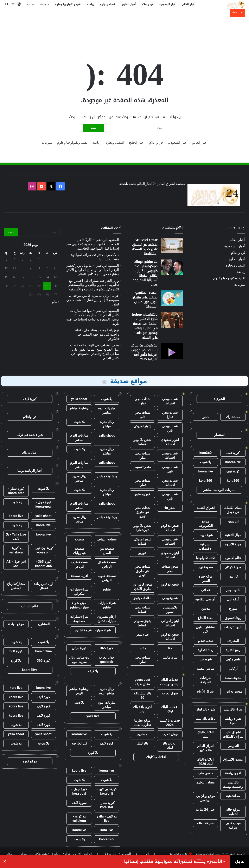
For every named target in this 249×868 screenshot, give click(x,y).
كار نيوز (233, 576)
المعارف (233, 641)
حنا (170, 648)
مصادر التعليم (206, 782)
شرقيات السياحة (206, 680)
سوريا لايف (79, 803)
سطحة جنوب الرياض (107, 578)
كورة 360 (16, 651)
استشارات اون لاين (206, 629)
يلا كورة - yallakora (79, 819)
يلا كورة (93, 753)
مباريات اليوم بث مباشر (219, 490)
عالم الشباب (30, 606)
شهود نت (206, 659)
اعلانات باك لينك (170, 746)
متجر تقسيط (142, 467)
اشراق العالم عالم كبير (206, 748)
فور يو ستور (142, 494)
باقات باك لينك (206, 719)
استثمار (219, 435)
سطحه (79, 539)
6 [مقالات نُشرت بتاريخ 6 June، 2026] (55, 268)
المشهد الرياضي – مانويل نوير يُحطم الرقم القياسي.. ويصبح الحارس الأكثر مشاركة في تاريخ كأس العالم (93, 270)
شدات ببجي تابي (142, 415)
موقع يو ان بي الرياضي (206, 798)
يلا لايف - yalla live (107, 819)
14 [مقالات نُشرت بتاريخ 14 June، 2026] (47, 277)
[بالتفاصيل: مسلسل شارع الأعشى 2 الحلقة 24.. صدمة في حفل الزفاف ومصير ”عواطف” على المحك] (172, 320)
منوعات (44, 4)
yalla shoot (79, 399)
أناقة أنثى (233, 599)
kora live (107, 830)
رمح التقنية (233, 650)
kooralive (79, 830)
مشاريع (142, 734)
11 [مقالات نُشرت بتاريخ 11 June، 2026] (14, 268)
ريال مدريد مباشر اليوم (107, 691)
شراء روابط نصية (233, 721)
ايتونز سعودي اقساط (170, 442)
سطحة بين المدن (107, 551)
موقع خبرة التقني (206, 579)
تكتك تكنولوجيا (206, 558)
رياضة (91, 4)
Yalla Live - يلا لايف (16, 537)
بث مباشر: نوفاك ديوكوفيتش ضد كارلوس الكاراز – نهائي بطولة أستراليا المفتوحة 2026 (145, 273)
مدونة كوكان (233, 567)
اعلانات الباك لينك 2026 (206, 762)
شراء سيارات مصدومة (79, 619)
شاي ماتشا (170, 657)
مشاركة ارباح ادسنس (16, 586)
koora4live (233, 462)
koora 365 (107, 839)
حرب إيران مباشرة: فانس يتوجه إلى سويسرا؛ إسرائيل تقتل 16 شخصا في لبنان (93, 300)
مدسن (206, 609)
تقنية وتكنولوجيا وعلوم (68, 4)
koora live (206, 471)
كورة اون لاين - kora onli (107, 791)
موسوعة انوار (233, 691)
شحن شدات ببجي (170, 569)
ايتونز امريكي (142, 426)
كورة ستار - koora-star (16, 491)
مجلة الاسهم (233, 544)
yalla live (93, 716)
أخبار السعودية (168, 4)
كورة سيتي (79, 648)
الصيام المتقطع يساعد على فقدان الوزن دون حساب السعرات (145, 300)
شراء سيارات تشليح (107, 605)
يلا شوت (206, 462)
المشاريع (44, 624)
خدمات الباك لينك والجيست (170, 682)
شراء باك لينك (233, 709)
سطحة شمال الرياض (107, 564)
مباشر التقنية (206, 669)
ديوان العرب (170, 734)
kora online (44, 651)
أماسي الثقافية (206, 599)
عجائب (206, 590)
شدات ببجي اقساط (170, 401)
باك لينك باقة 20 (142, 695)
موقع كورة (30, 761)
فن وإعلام (147, 4)
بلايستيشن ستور (170, 610)
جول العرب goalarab (107, 660)
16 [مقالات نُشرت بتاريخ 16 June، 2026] (31, 277)
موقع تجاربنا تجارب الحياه (142, 723)
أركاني (233, 669)
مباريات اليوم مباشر (107, 410)
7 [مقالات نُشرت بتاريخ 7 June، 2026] (47, 268)
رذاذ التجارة (206, 650)
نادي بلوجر (233, 590)
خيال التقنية (233, 535)
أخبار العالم (189, 4)
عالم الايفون (233, 558)
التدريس (233, 746)
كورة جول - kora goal (79, 791)
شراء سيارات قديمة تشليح (93, 630)
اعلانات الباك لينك (206, 734)
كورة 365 (107, 648)
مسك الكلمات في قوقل (233, 510)
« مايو (56, 302)
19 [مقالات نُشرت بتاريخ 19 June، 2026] (6, 277)
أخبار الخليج (129, 4)
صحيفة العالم (206, 823)
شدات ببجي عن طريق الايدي (142, 512)
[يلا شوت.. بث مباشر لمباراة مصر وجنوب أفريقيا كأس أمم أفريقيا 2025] (172, 351)
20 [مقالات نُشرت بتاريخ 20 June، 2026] (55, 286)
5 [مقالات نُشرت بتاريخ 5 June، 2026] (6, 259)
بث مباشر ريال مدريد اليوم (79, 660)
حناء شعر (142, 635)
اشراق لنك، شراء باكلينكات (233, 734)
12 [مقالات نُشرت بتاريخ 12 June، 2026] (6, 268)
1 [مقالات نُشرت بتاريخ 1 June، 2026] (39, 259)
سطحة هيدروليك (79, 551)
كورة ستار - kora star (107, 805)
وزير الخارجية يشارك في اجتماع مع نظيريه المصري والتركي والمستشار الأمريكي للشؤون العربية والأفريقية (94, 285)
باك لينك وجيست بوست (233, 785)
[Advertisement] (124, 30)
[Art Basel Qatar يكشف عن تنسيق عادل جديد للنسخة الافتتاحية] (172, 245)
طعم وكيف (233, 659)
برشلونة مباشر (79, 408)
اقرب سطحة (79, 576)
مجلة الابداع (206, 618)
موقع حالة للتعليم (233, 812)
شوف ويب (206, 535)
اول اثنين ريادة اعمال (44, 586)
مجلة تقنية (233, 796)
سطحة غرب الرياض (79, 564)
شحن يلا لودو (170, 584)
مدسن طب (206, 773)
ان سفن (233, 521)
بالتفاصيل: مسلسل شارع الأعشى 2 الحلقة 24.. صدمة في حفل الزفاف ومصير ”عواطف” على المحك (144, 326)
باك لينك (142, 743)
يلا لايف (93, 671)
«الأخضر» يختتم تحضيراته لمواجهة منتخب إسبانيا (174, 861)
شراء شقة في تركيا (30, 435)
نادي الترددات (233, 627)
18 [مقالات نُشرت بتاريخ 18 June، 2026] (14, 277)
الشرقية (219, 399)
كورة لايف (233, 453)
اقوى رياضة (233, 773)
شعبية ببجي (170, 598)
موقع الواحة (16, 624)
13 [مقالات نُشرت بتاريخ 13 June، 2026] (55, 277)
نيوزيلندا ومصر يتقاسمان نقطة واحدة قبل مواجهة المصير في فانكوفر (97, 334)
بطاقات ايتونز (142, 598)
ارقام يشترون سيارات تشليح (107, 619)
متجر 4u (170, 508)
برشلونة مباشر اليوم (79, 691)
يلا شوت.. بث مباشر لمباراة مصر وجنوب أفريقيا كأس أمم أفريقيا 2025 (144, 352)
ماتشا (142, 648)
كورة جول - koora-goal (43, 504)
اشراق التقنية (206, 508)
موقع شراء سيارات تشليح (79, 605)
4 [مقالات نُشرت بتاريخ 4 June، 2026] (14, 259)
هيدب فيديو (206, 641)
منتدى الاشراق (233, 759)
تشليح (107, 589)
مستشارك (233, 417)
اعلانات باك (30, 453)
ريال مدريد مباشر (107, 424)
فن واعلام (30, 417)
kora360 (206, 453)
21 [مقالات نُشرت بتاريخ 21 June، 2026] (47, 286)
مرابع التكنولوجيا (206, 524)
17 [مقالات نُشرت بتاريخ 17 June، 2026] (23, 277)
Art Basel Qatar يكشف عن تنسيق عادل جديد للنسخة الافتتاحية (145, 247)
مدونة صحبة (233, 678)
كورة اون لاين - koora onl (43, 550)
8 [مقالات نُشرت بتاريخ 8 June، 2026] (39, 268)
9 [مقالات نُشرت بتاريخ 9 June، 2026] (31, 268)
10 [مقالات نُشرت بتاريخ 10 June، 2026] (23, 268)
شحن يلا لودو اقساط (142, 442)
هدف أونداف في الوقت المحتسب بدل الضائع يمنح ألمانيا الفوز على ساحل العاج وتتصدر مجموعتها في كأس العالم (95, 352)
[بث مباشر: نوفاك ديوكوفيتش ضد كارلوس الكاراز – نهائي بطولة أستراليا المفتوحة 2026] (172, 267)
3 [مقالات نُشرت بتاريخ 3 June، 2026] (23, 259)
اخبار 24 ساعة (206, 810)
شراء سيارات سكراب (79, 592)
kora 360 (206, 481)
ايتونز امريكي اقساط (142, 541)
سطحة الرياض (107, 539)
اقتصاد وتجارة (108, 4)
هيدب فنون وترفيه (233, 825)
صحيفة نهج (206, 567)
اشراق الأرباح (206, 691)
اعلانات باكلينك (156, 757)
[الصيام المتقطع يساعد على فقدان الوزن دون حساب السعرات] (172, 298)
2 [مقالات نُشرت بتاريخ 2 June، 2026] (31, 259)
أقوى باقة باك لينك (142, 709)
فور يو (142, 553)
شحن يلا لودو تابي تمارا (142, 528)
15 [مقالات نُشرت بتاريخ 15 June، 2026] (39, 277)
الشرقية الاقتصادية (206, 546)
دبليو (206, 417)
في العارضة (79, 743)
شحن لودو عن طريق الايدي (142, 587)
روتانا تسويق (233, 618)
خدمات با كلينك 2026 (170, 723)
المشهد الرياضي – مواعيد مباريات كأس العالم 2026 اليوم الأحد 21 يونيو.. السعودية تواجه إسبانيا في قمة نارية (92, 317)
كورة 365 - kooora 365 (43, 564)
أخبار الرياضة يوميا (30, 471)
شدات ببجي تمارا (142, 401)
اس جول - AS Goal (16, 564)
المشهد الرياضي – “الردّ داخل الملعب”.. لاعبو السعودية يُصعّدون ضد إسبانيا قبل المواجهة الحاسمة (92, 244)
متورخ (233, 609)
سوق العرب (170, 693)
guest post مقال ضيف (142, 682)
